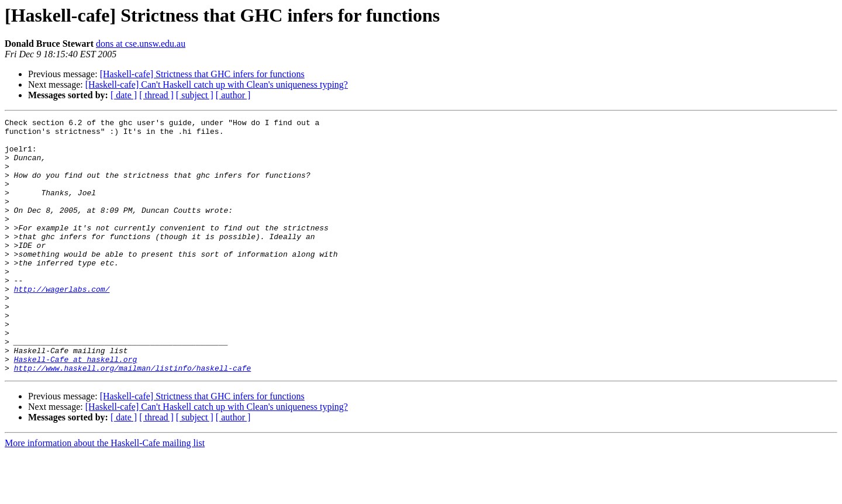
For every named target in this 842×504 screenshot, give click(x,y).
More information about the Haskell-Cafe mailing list (105, 494)
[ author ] (233, 95)
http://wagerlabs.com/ (62, 324)
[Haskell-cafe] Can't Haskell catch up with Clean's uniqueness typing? (217, 84)
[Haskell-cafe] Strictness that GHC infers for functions (202, 74)
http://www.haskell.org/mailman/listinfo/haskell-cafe (133, 419)
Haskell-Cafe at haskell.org (76, 408)
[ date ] (124, 95)
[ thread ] (156, 95)
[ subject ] (195, 95)
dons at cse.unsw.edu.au (141, 44)
